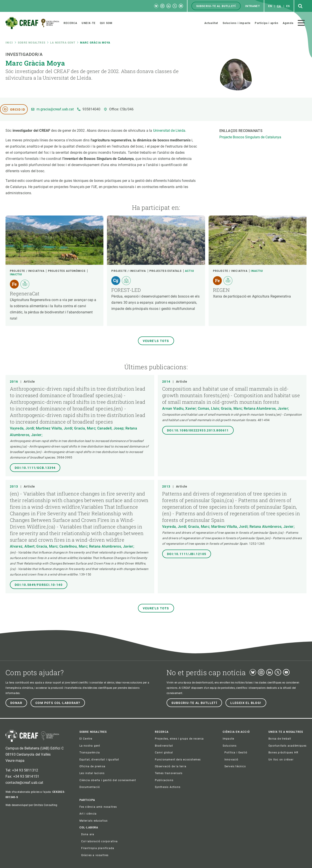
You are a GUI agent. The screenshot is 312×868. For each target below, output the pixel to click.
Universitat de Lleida (169, 131)
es (288, 6)
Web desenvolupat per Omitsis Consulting (31, 805)
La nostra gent (63, 43)
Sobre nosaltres (32, 43)
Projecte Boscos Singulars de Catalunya (250, 137)
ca (279, 6)
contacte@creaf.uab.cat (24, 783)
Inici (9, 43)
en (270, 6)
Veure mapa (15, 761)
